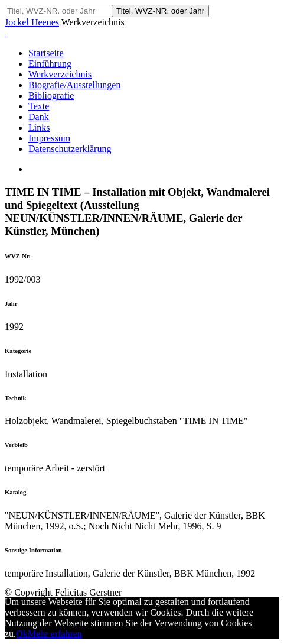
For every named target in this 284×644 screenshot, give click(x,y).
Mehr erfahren (55, 634)
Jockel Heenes (32, 22)
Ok (22, 634)
